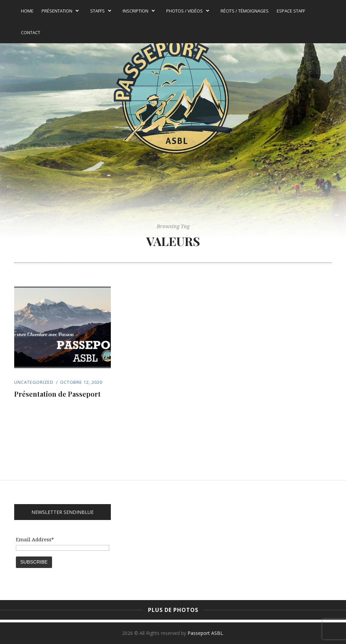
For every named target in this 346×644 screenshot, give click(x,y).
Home (27, 11)
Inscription (139, 11)
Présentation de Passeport (57, 394)
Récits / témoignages (245, 11)
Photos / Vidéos (188, 11)
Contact (31, 32)
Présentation (60, 11)
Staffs (101, 11)
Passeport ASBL (205, 633)
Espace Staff (291, 11)
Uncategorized (34, 382)
